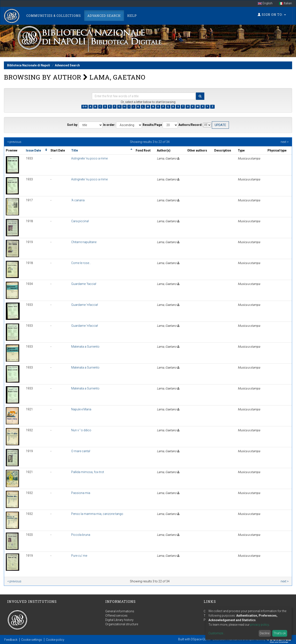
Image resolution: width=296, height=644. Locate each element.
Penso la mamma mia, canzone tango (97, 514)
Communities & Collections (54, 16)
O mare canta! (81, 451)
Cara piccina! (80, 221)
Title (75, 150)
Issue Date (33, 150)
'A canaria (78, 200)
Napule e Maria (81, 409)
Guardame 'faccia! (84, 284)
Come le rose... (81, 263)
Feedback (11, 640)
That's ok (280, 633)
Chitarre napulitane (84, 242)
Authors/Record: (190, 125)
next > (285, 142)
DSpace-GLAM (201, 639)
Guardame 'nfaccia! (85, 305)
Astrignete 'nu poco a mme (89, 158)
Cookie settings (32, 640)
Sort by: (73, 125)
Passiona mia (81, 493)
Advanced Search (104, 16)
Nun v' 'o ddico (81, 430)
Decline (265, 633)
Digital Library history (119, 620)
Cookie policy (55, 640)
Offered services (116, 616)
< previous (14, 142)
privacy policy (260, 625)
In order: (109, 125)
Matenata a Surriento (85, 347)
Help (132, 16)
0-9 (84, 107)
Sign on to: (272, 15)
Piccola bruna (81, 535)
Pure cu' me (79, 556)
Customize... (217, 633)
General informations (120, 611)
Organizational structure (122, 624)
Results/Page (152, 125)
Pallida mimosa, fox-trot (88, 472)
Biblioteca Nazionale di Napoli (29, 65)
